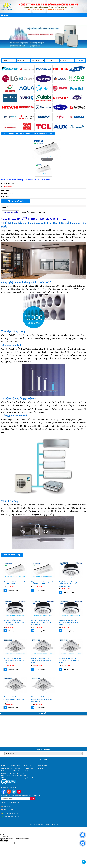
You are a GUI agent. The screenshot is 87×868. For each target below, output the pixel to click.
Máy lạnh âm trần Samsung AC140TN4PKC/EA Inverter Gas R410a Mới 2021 (70, 622)
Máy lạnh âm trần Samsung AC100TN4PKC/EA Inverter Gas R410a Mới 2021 (14, 622)
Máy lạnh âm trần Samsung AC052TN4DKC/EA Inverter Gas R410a (14, 661)
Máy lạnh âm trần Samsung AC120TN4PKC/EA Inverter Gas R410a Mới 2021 (42, 622)
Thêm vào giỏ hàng (11, 590)
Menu (5, 15)
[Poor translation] (5, 841)
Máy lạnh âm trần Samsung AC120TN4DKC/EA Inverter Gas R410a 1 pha (14, 699)
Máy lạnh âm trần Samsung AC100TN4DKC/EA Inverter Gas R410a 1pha (70, 661)
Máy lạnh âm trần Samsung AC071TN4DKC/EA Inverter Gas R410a (42, 661)
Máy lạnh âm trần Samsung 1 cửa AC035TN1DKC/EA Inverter (14, 583)
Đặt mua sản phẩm (16, 201)
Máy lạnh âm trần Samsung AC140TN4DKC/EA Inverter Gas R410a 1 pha (42, 699)
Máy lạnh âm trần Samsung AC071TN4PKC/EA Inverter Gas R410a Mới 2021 (70, 584)
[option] (47, 149)
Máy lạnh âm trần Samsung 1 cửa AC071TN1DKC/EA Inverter (42, 583)
